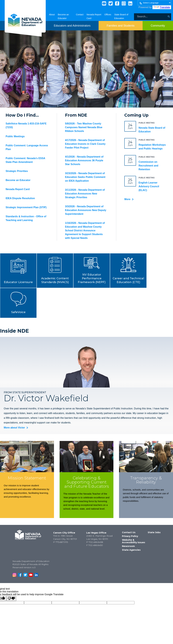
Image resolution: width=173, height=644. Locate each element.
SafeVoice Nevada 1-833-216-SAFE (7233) (26, 125)
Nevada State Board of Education (152, 130)
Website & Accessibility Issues (134, 541)
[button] (18, 271)
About (52, 15)
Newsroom (128, 546)
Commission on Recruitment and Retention (148, 166)
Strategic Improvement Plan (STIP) (26, 207)
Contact (80, 15)
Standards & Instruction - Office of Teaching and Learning (26, 218)
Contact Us (129, 532)
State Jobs (154, 532)
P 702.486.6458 (95, 542)
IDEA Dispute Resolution (20, 198)
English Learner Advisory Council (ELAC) (149, 186)
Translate (162, 7)
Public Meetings (15, 136)
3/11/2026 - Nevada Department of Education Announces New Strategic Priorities (85, 194)
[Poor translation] (11, 598)
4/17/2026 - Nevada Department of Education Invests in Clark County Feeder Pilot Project (85, 144)
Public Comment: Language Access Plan (27, 147)
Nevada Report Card (18, 189)
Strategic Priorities (17, 171)
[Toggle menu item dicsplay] (72, 26)
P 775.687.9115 (61, 542)
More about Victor (14, 428)
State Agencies (131, 550)
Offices (108, 15)
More (127, 199)
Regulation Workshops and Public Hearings (152, 147)
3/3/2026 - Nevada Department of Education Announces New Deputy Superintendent (86, 210)
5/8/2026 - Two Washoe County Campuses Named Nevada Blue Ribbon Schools (84, 127)
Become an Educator (18, 180)
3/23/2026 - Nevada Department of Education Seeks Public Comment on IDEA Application (85, 177)
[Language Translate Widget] (154, 3)
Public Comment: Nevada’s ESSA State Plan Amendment (25, 160)
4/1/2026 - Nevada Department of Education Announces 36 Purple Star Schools (84, 160)
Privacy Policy (130, 536)
